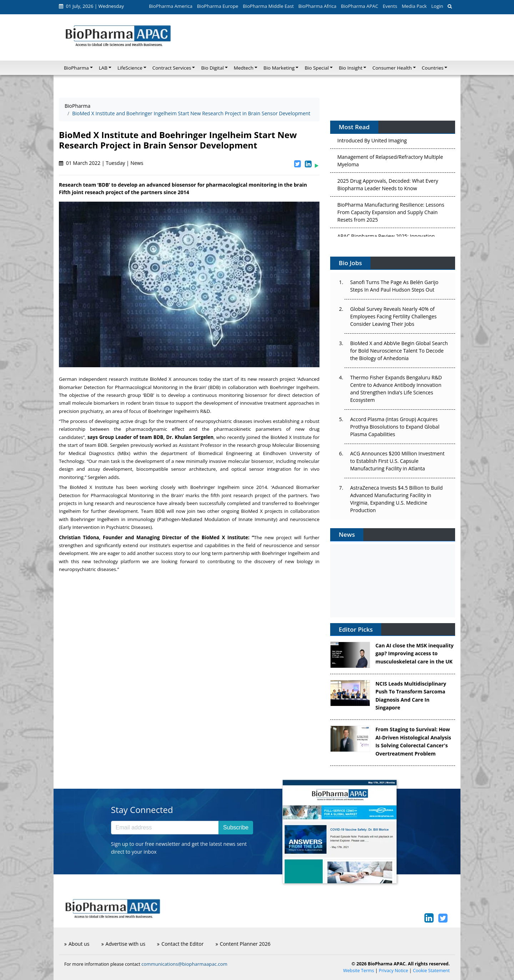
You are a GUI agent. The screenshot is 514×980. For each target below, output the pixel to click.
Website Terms (359, 971)
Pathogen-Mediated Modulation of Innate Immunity (217, 519)
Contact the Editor (180, 944)
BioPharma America (171, 6)
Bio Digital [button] (212, 68)
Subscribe (236, 827)
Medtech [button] (244, 68)
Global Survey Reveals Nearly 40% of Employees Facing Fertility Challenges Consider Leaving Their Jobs (393, 316)
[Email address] (165, 828)
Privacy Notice (393, 971)
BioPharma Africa (318, 6)
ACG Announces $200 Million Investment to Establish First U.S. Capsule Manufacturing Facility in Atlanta (397, 461)
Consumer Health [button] (392, 68)
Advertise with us (124, 944)
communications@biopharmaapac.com (184, 964)
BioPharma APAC (359, 6)
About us (77, 944)
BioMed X (161, 379)
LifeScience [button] (130, 68)
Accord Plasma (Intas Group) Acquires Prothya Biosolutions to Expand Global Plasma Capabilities (395, 427)
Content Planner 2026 (243, 944)
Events (390, 6)
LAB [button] (103, 68)
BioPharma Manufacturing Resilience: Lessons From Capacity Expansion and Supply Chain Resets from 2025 (391, 214)
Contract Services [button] (172, 68)
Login (437, 6)
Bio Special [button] (317, 68)
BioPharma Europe (218, 6)
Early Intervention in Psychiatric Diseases (105, 527)
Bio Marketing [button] (279, 68)
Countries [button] (433, 68)
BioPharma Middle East (268, 6)
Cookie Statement (431, 971)
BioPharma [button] (76, 68)
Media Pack (414, 6)
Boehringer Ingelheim (294, 387)
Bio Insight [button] (351, 68)
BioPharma (77, 106)
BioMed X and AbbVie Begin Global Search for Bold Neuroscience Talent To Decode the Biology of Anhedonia (399, 351)
